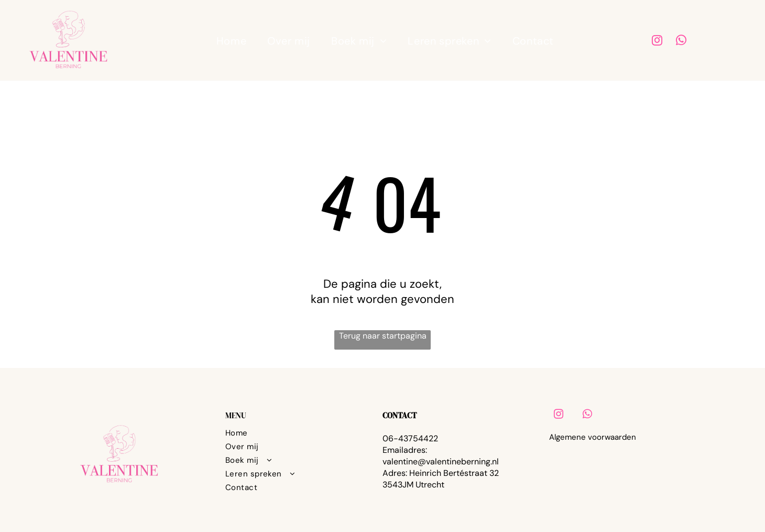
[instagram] (657, 42)
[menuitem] (231, 41)
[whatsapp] (681, 42)
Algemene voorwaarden (593, 437)
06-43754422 (410, 438)
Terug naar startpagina (383, 336)
